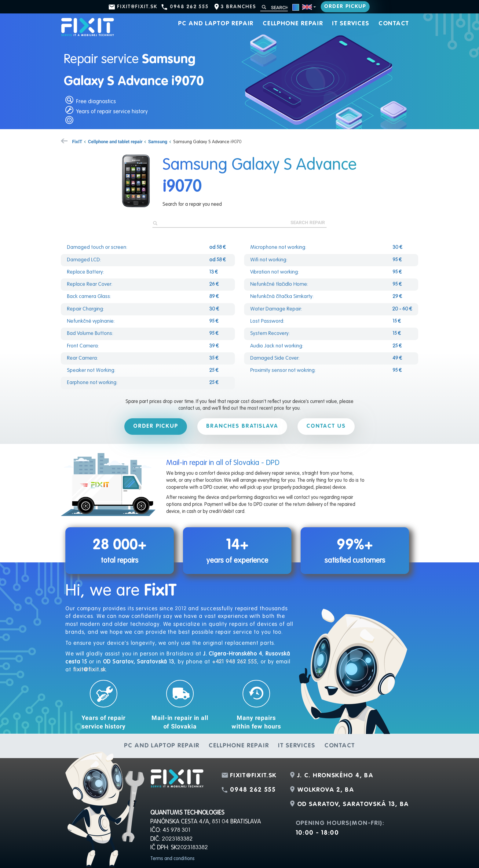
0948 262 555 (189, 7)
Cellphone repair (293, 24)
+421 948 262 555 (234, 662)
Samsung (158, 141)
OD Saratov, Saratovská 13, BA (353, 804)
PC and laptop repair (216, 24)
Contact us (326, 426)
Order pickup (345, 7)
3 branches (238, 7)
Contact (394, 24)
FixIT (77, 141)
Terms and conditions (172, 859)
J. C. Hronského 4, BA (335, 776)
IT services (351, 24)
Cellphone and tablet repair (115, 141)
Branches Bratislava (242, 426)
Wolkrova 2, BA (326, 790)
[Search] (274, 7)
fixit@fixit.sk (137, 7)
